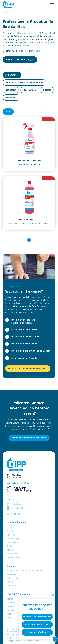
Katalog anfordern (37, 632)
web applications (13, 641)
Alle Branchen (12, 75)
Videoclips (11, 610)
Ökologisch (12, 554)
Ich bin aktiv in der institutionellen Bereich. (31, 351)
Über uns (11, 599)
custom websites (39, 641)
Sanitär (10, 546)
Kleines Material (14, 557)
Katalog (10, 606)
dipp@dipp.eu (16, 504)
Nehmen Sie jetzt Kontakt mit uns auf (29, 438)
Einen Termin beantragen (37, 625)
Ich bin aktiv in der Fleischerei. (25, 337)
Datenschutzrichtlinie (15, 632)
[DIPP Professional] (9, 5)
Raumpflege (12, 542)
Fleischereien (29, 90)
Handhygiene (13, 535)
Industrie (47, 90)
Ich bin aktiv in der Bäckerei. (24, 330)
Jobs (9, 614)
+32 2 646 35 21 (17, 508)
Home (5, 12)
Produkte (14, 12)
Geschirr (10, 531)
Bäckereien (11, 90)
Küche (9, 527)
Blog (9, 618)
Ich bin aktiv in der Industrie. (24, 344)
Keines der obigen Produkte (24, 358)
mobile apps (26, 641)
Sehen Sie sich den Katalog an (20, 60)
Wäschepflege (13, 539)
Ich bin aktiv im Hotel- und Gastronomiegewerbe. (23, 321)
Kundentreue (12, 603)
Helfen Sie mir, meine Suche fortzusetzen (28, 368)
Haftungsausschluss (15, 635)
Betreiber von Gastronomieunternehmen (24, 82)
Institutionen (11, 97)
